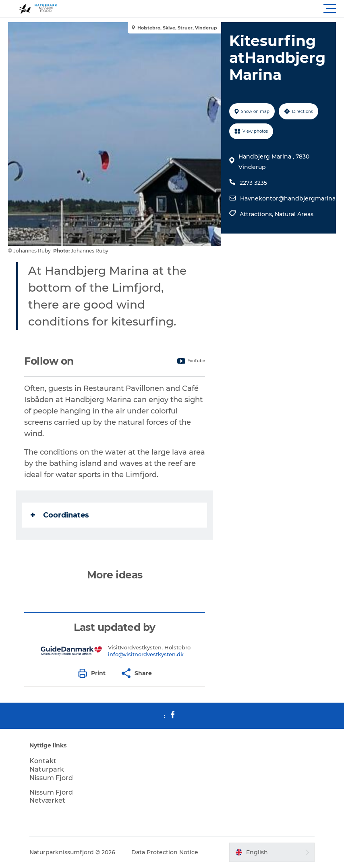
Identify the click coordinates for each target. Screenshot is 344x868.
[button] (208, 9)
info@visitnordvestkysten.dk (146, 654)
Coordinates (60, 515)
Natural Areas (294, 214)
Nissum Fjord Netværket (51, 797)
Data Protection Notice (165, 852)
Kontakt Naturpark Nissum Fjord (51, 769)
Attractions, (257, 214)
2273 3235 (253, 183)
